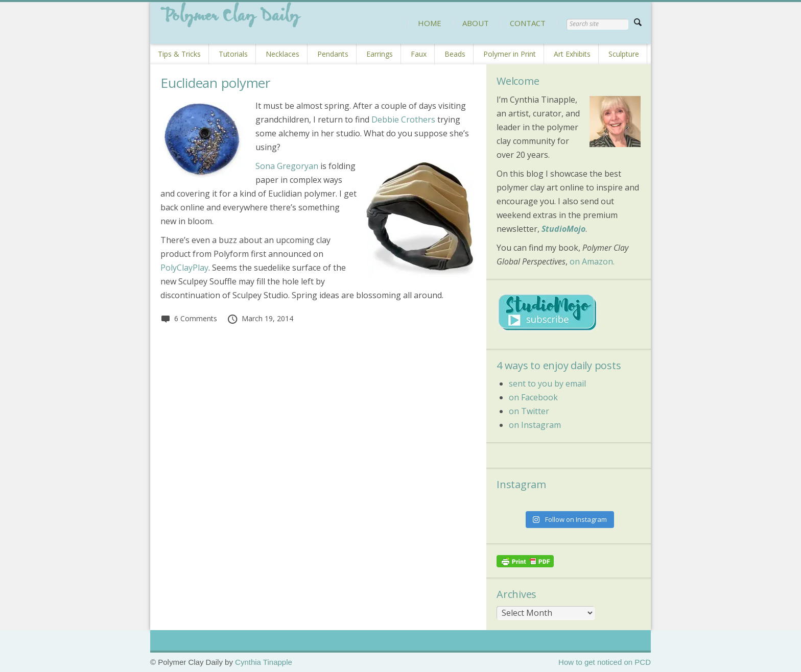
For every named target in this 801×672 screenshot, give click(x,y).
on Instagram (535, 425)
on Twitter (529, 411)
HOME (430, 23)
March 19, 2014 (260, 318)
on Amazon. (592, 261)
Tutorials (233, 54)
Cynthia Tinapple (264, 662)
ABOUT (476, 23)
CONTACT (528, 23)
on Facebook (533, 397)
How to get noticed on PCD (605, 662)
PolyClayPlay (184, 268)
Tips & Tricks (179, 54)
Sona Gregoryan (287, 166)
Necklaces (282, 54)
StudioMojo (563, 229)
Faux (419, 54)
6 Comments (189, 318)
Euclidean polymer (215, 83)
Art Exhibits (572, 54)
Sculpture (624, 54)
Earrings (380, 54)
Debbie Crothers (403, 119)
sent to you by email (547, 383)
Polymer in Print (510, 54)
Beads (455, 54)
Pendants (333, 54)
